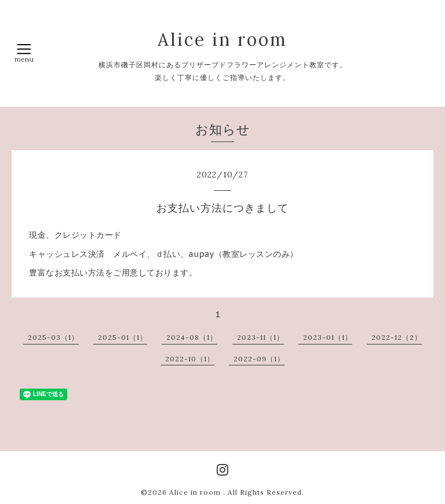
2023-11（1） (260, 337)
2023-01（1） (328, 337)
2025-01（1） (123, 337)
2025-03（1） (53, 337)
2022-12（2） (397, 337)
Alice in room (222, 39)
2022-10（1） (190, 359)
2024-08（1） (192, 337)
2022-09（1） (259, 359)
